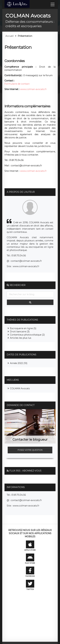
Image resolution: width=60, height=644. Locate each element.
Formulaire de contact (17, 84)
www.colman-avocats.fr (33, 89)
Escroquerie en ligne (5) (23, 328)
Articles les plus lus (21, 338)
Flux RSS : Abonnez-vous (25, 471)
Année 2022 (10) (19, 363)
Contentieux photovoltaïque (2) (27, 335)
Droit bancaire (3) (20, 332)
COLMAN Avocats (20, 388)
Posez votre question (30, 450)
